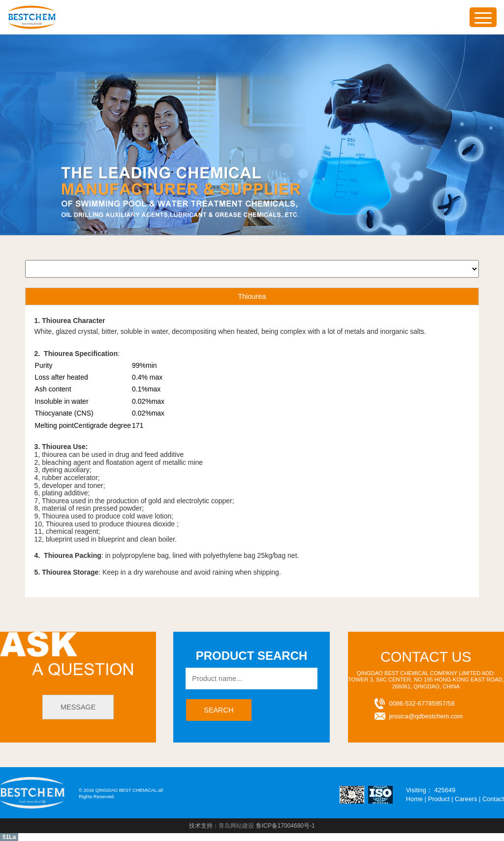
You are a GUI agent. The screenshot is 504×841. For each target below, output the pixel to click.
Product (439, 799)
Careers (466, 799)
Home (414, 799)
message (78, 707)
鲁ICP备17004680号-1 (285, 826)
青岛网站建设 (236, 826)
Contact (493, 799)
